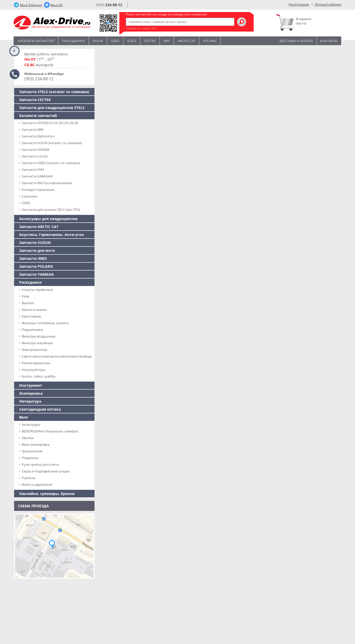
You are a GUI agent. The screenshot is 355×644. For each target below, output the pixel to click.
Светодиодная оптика (40, 409)
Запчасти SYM (33, 170)
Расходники (74, 41)
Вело (24, 417)
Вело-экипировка (36, 444)
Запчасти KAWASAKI (37, 176)
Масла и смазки (34, 310)
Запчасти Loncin (35, 156)
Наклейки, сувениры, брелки (47, 494)
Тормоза (29, 478)
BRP (167, 41)
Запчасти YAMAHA (36, 274)
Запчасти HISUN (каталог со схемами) (52, 143)
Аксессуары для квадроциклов (48, 219)
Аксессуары (31, 424)
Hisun (98, 41)
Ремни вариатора (36, 363)
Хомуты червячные (37, 290)
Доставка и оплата (296, 41)
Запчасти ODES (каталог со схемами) (51, 163)
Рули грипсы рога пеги (40, 464)
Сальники (30, 196)
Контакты (329, 41)
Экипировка (31, 393)
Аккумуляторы (34, 370)
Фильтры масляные (37, 343)
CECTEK (150, 41)
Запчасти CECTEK (35, 100)
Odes (115, 41)
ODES (26, 203)
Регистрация (299, 4)
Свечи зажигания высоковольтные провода (57, 356)
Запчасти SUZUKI (35, 242)
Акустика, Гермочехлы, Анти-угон (51, 235)
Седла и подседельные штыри (46, 471)
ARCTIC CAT (186, 41)
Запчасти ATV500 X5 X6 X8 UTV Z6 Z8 (50, 123)
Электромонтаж (35, 350)
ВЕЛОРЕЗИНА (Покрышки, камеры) (50, 431)
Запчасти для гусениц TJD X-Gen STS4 (51, 210)
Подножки (30, 458)
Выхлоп (28, 303)
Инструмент (31, 385)
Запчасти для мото (37, 250)
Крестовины (32, 316)
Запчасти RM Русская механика (47, 183)
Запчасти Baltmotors (38, 136)
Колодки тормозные (38, 190)
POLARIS (210, 41)
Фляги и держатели (37, 484)
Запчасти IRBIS (33, 258)
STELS (132, 41)
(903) (109, 5)
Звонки (28, 438)
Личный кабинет (328, 4)
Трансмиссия (32, 451)
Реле (25, 296)
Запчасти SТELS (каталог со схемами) (54, 92)
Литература (30, 401)
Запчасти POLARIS (36, 266)
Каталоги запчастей (36, 41)
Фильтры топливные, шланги (45, 323)
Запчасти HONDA (36, 150)
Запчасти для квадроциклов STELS (52, 108)
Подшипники (32, 330)
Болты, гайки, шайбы (39, 376)
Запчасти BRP (33, 130)
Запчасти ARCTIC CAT (39, 227)
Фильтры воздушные (39, 336)
